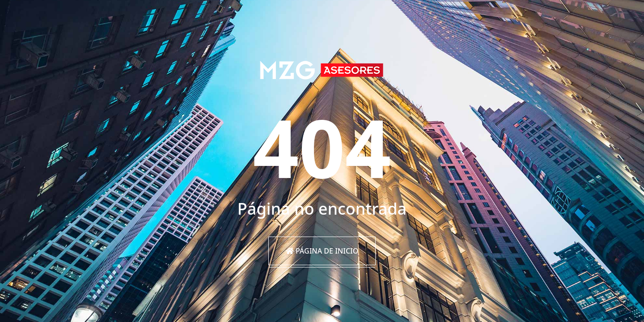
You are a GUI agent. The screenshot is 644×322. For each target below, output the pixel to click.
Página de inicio (322, 251)
